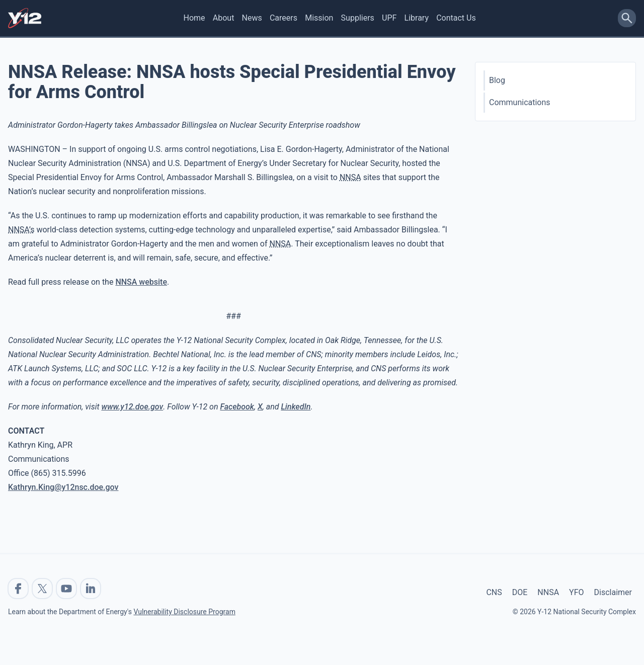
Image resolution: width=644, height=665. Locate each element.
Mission (319, 18)
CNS (494, 592)
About (224, 18)
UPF (389, 18)
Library (417, 18)
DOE (520, 592)
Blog (497, 80)
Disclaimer (613, 592)
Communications (520, 102)
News (252, 18)
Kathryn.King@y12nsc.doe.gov (63, 487)
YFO (576, 592)
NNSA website (141, 282)
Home (194, 18)
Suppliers (358, 18)
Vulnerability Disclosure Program (184, 612)
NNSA (548, 592)
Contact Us (456, 18)
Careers (284, 18)
